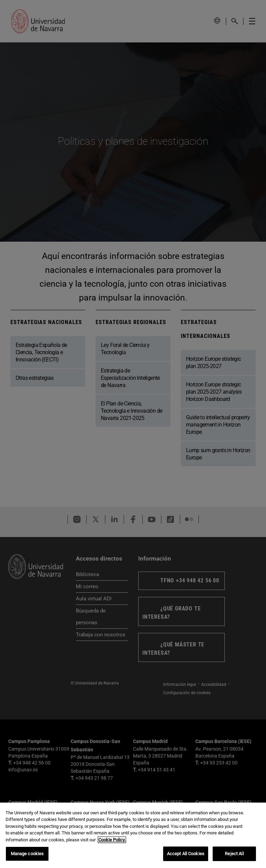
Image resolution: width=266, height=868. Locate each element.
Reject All (234, 854)
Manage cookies (27, 854)
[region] (133, 835)
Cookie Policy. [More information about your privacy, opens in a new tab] (112, 840)
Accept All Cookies (186, 854)
